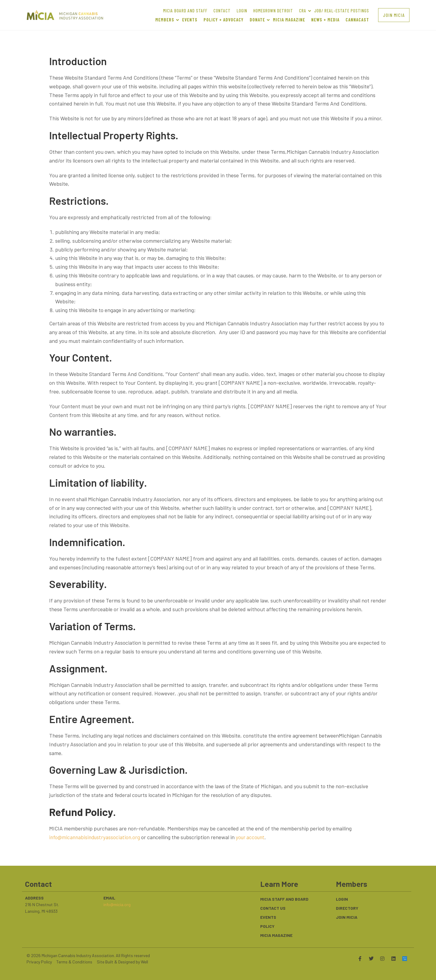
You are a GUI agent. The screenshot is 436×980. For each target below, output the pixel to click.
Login (342, 899)
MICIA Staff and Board (284, 899)
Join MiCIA (347, 917)
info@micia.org (117, 904)
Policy (267, 926)
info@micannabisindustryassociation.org (96, 837)
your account (254, 837)
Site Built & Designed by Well (122, 962)
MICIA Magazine (276, 935)
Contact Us (273, 908)
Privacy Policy (39, 962)
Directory (347, 908)
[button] (394, 15)
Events (268, 917)
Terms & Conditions (74, 962)
